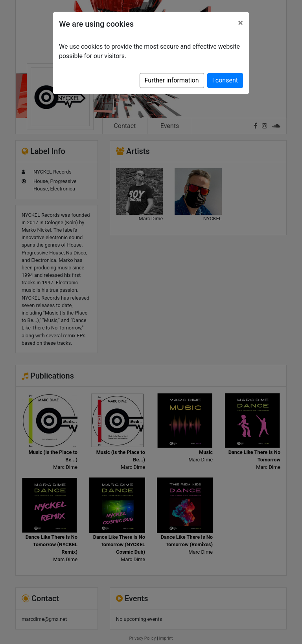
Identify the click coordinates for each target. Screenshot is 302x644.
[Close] (240, 23)
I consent (225, 80)
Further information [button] (172, 80)
